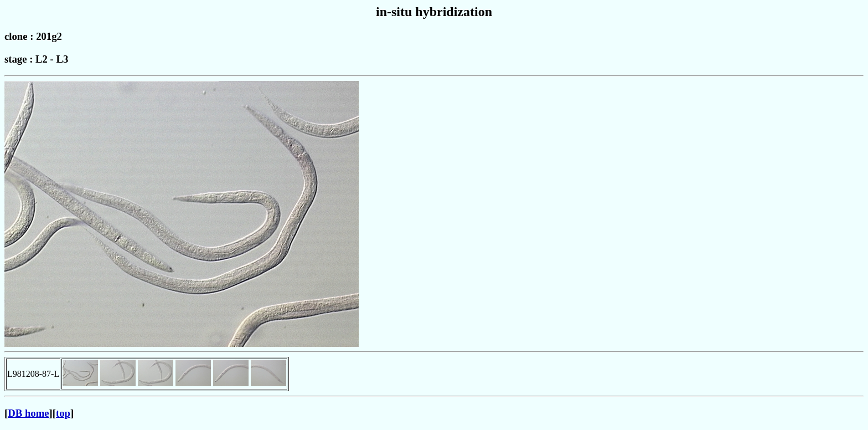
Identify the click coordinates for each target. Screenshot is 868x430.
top (63, 413)
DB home (28, 413)
